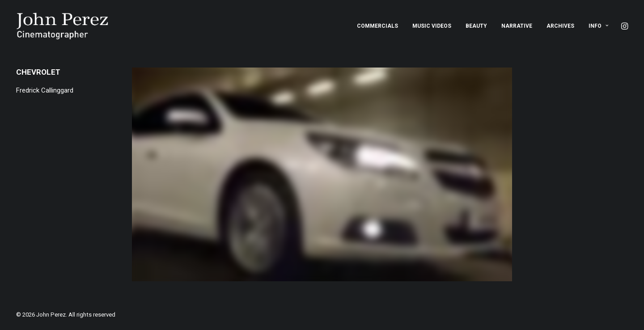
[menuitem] (377, 26)
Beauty (476, 26)
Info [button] (598, 26)
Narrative (517, 26)
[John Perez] (62, 26)
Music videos (432, 26)
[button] (624, 26)
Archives (560, 26)
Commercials (377, 26)
